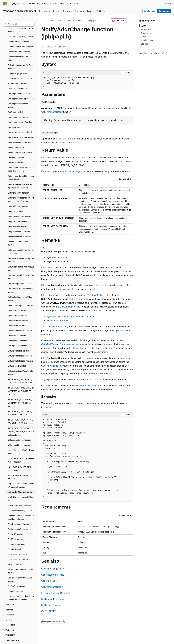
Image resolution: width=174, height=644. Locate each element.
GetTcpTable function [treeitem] (17, 326)
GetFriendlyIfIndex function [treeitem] (19, 133)
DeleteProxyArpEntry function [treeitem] (20, 64)
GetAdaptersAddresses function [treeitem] (18, 96)
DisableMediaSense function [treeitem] (20, 69)
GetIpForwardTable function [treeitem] (20, 207)
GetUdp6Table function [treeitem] (18, 336)
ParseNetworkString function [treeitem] (20, 501)
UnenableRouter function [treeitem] (18, 582)
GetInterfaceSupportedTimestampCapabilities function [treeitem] (21, 190)
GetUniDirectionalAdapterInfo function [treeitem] (20, 363)
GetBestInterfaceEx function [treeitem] (20, 113)
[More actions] (130, 21)
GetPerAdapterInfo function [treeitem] (19, 274)
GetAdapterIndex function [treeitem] (19, 84)
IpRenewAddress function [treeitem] (19, 436)
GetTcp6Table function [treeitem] (17, 301)
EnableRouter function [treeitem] (17, 74)
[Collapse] (34, 18)
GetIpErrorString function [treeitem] (18, 202)
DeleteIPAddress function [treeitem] (19, 32)
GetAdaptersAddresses (71, 344)
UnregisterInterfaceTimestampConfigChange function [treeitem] (21, 588)
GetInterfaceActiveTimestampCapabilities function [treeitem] (21, 160)
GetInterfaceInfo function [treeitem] (18, 183)
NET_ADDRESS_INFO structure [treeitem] (18, 467)
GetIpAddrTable (49, 344)
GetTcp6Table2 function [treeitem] (18, 306)
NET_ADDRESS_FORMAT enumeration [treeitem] (19, 459)
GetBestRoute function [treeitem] (17, 118)
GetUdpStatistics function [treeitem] (19, 341)
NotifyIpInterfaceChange (85, 386)
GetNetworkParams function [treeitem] (20, 227)
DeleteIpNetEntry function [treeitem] (19, 42)
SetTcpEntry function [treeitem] (17, 577)
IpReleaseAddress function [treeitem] (19, 430)
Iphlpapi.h (92, 21)
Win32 (61, 21)
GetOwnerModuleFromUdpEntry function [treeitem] (21, 267)
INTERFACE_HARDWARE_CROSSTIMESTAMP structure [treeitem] (21, 372)
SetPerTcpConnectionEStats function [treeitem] (20, 570)
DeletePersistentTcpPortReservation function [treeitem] (21, 49)
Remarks (145, 37)
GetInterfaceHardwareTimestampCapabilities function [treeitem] (21, 177)
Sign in (168, 4)
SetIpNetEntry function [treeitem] (17, 540)
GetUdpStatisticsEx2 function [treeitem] (20, 351)
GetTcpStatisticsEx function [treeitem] (19, 316)
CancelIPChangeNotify (57, 327)
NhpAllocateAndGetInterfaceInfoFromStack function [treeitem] (21, 476)
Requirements (147, 40)
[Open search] (161, 4)
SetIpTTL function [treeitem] (15, 555)
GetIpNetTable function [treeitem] (18, 212)
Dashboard (164, 11)
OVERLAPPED (64, 139)
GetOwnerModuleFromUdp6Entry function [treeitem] (21, 259)
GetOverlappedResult (52, 112)
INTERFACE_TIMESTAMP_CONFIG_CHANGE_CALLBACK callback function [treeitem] (21, 422)
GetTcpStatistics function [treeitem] (18, 311)
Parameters (146, 29)
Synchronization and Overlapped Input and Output (71, 317)
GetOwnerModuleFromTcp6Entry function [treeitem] (21, 242)
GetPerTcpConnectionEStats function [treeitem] (20, 289)
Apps (52, 21)
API (70, 21)
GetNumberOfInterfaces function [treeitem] (18, 234)
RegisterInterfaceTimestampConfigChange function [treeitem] (21, 508)
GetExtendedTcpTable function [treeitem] (21, 123)
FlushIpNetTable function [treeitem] (18, 79)
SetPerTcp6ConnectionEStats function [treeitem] (20, 562)
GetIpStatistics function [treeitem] (18, 217)
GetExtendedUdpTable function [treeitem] (21, 128)
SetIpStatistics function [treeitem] (18, 545)
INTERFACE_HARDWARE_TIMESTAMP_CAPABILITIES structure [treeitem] (21, 382)
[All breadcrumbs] (44, 21)
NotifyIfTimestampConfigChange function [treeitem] (21, 489)
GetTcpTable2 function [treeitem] (17, 331)
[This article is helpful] (163, 53)
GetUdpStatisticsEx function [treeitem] (20, 346)
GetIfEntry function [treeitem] (16, 148)
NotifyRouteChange (121, 330)
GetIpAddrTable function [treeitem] (18, 197)
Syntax (144, 26)
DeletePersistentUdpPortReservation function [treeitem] (21, 57)
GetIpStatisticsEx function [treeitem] (19, 222)
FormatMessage (72, 171)
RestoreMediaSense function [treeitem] (20, 520)
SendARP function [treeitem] (16, 525)
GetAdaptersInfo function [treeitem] (18, 103)
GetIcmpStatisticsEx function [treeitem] (20, 143)
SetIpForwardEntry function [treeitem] (19, 535)
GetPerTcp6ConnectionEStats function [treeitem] (21, 281)
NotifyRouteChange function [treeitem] (20, 496)
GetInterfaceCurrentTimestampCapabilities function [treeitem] (21, 168)
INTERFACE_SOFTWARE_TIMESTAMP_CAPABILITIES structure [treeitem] (21, 393)
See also (144, 44)
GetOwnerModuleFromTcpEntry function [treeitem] (21, 251)
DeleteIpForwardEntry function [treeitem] (21, 37)
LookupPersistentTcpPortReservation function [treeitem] (21, 442)
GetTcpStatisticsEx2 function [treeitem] (20, 321)
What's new (149, 11)
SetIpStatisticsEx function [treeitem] (19, 550)
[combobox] (19, 24)
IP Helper (80, 21)
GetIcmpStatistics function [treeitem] (19, 138)
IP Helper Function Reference (56, 593)
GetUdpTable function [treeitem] (17, 356)
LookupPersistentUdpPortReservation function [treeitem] (21, 451)
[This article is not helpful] (166, 53)
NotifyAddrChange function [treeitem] (20, 483)
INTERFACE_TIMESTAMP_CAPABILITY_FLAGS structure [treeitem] (21, 412)
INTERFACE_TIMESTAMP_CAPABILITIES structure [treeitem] (21, 404)
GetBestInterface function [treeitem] (19, 108)
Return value (146, 33)
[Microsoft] (5, 4)
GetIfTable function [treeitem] (16, 153)
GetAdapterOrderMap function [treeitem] (21, 89)
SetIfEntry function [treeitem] (16, 530)
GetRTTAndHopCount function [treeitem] (21, 296)
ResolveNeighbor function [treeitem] (19, 515)
